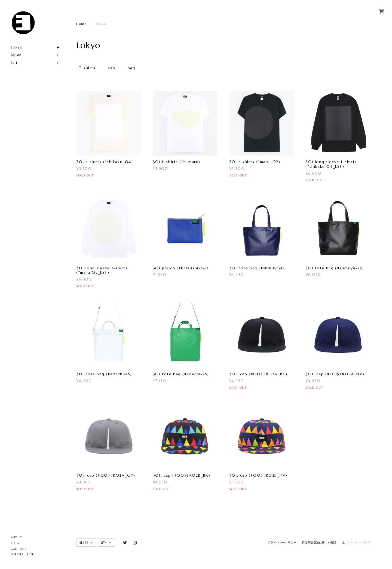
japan (16, 55)
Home (81, 24)
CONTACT (19, 549)
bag (131, 68)
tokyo (17, 47)
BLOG (15, 543)
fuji (14, 63)
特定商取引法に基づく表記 (319, 543)
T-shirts (87, 68)
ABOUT (17, 537)
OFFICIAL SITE (22, 554)
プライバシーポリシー (282, 543)
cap (111, 68)
